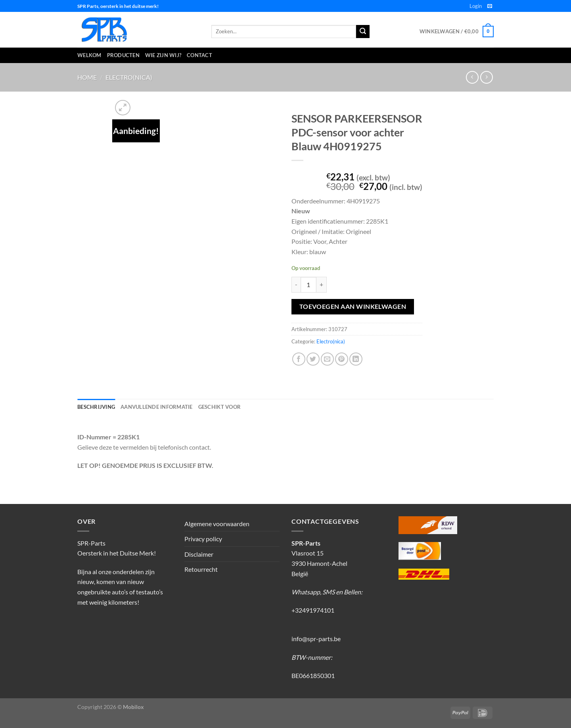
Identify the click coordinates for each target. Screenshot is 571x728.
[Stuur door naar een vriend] (327, 359)
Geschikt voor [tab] (219, 407)
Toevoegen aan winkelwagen (353, 307)
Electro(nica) (129, 77)
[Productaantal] (308, 285)
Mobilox (133, 707)
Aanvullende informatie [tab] (157, 407)
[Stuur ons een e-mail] (490, 6)
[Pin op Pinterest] (342, 359)
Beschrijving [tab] (96, 407)
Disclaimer (199, 554)
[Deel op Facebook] (299, 359)
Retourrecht (201, 569)
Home (87, 77)
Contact (199, 55)
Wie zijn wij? (163, 55)
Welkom (89, 55)
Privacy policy (203, 539)
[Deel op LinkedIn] (356, 359)
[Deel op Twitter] (313, 359)
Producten (123, 55)
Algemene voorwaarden (217, 524)
